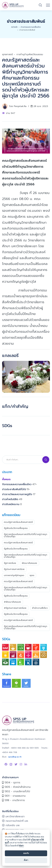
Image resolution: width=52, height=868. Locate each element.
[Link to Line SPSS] (11, 764)
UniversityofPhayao (14, 575)
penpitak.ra (20, 106)
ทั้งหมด (6, 479)
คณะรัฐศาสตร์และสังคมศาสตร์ (18, 522)
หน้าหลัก (14, 27)
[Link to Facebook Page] (6, 764)
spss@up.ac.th (15, 757)
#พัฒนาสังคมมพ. (13, 602)
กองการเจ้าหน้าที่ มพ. (15, 821)
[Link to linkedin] (26, 764)
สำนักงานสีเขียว (40, 608)
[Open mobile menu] (48, 5)
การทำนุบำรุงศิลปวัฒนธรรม (30, 54)
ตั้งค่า (21, 846)
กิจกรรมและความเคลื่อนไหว (19, 484)
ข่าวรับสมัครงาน (12, 504)
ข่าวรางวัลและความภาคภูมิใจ (19, 494)
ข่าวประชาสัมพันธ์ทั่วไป (16, 489)
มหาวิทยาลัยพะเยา (13, 816)
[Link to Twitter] (16, 764)
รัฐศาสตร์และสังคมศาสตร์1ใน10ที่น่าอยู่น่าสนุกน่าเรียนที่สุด (26, 535)
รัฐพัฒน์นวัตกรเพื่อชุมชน (16, 528)
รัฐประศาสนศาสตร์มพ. (14, 569)
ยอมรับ (26, 853)
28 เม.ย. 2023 (41, 106)
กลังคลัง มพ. (11, 825)
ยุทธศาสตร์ (7, 54)
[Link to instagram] (21, 764)
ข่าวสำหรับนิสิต (12, 499)
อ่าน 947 (11, 113)
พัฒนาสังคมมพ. (30, 563)
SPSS (32, 575)
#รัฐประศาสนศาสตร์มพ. (15, 608)
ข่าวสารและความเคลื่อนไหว (31, 27)
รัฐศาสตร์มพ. (10, 563)
